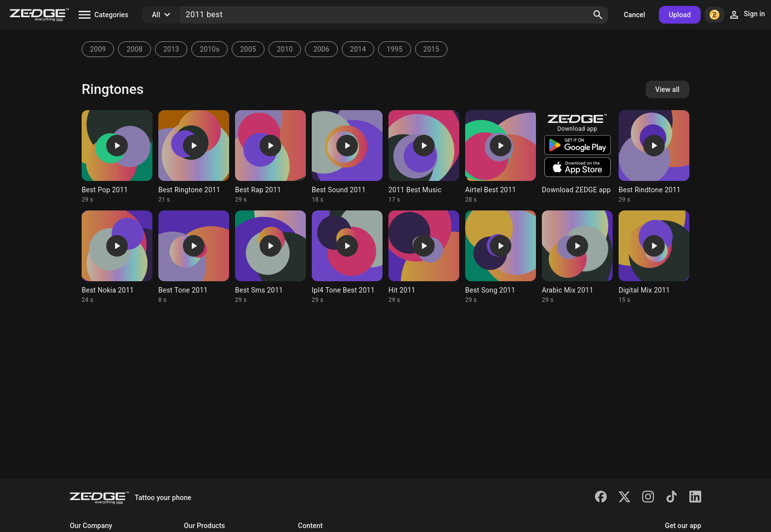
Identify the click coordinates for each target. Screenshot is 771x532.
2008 (134, 49)
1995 (394, 49)
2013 (171, 49)
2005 (248, 49)
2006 (321, 49)
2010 (285, 49)
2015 (431, 49)
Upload (680, 15)
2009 (98, 49)
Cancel (635, 15)
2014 (358, 49)
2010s (209, 49)
